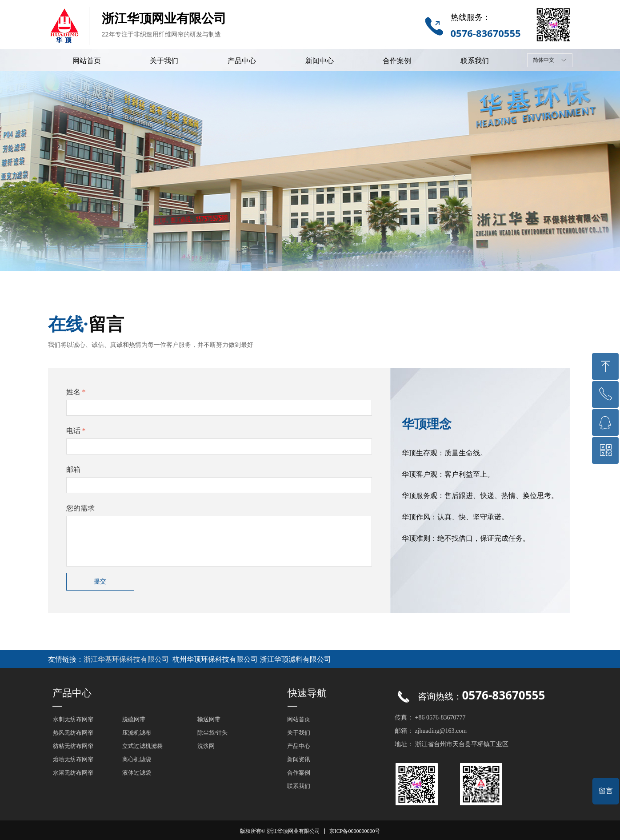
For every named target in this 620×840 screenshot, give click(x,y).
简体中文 (544, 60)
